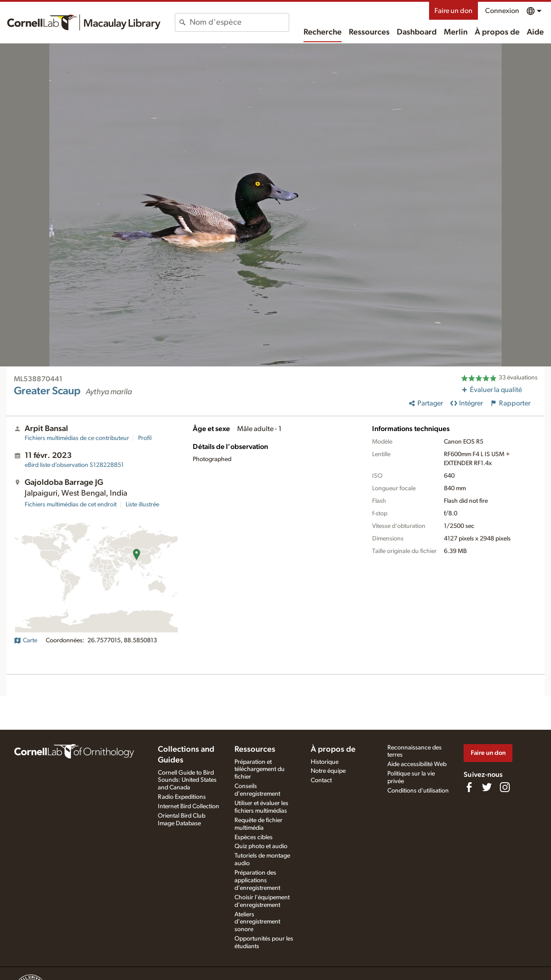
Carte (26, 640)
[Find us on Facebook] (469, 787)
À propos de (497, 32)
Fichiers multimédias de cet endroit (71, 505)
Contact (321, 780)
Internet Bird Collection (189, 806)
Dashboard (417, 32)
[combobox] (239, 22)
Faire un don (453, 11)
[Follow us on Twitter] (487, 787)
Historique (325, 762)
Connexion (502, 11)
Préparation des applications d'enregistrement (257, 880)
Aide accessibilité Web (417, 764)
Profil (145, 438)
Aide (535, 32)
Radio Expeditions (182, 797)
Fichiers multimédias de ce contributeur (77, 438)
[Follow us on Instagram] (505, 787)
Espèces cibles (254, 837)
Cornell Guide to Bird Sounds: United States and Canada (187, 780)
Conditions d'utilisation (418, 791)
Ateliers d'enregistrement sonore (257, 922)
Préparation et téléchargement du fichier (260, 770)
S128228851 (74, 465)
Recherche (323, 32)
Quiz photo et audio (261, 846)
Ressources (369, 32)
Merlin (456, 32)
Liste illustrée (142, 505)
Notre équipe (328, 771)
